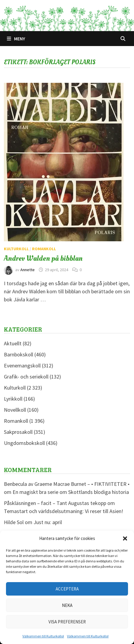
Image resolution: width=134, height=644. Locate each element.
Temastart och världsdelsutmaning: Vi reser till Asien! (64, 511)
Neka (67, 605)
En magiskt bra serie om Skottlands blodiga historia (71, 492)
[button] (125, 538)
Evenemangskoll (22, 366)
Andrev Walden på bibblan (43, 258)
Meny (16, 39)
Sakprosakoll (18, 432)
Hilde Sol (14, 522)
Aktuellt (13, 343)
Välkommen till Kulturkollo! (43, 636)
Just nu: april (48, 522)
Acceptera (67, 589)
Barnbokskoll (19, 354)
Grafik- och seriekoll (26, 377)
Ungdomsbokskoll (24, 443)
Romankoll (44, 249)
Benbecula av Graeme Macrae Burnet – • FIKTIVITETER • (67, 484)
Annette (28, 270)
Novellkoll (15, 410)
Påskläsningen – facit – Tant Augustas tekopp (55, 503)
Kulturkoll (16, 249)
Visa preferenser (67, 622)
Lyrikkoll (13, 399)
